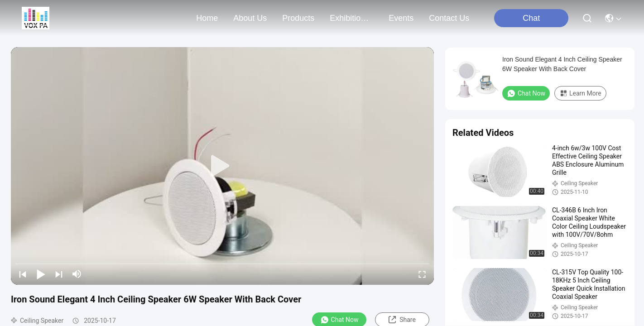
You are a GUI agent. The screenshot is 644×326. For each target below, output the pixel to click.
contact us (449, 18)
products (298, 18)
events (401, 18)
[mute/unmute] (77, 274)
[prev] (23, 274)
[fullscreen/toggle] (422, 274)
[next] (59, 274)
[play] (222, 166)
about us (250, 18)
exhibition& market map (351, 18)
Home (207, 18)
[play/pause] (41, 274)
